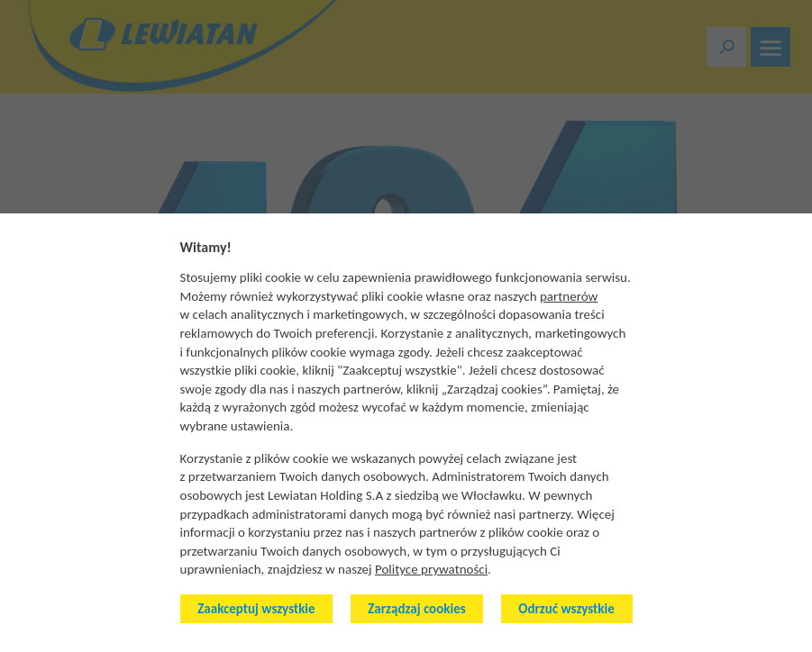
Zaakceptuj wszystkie (256, 609)
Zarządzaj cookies (416, 609)
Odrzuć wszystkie (566, 609)
